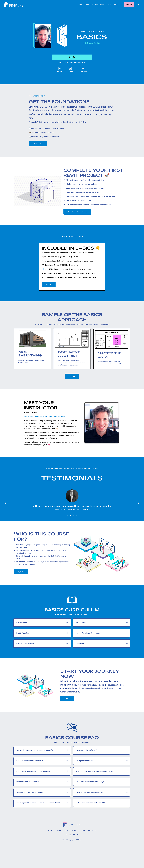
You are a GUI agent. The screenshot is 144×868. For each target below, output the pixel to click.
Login (138, 5)
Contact (118, 5)
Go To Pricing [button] (39, 146)
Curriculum (83, 71)
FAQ (66, 853)
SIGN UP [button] (129, 5)
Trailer (59, 71)
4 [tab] (76, 530)
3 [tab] (74, 530)
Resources (101, 5)
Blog (110, 5)
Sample (70, 71)
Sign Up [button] (72, 58)
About (51, 853)
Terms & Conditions (88, 853)
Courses (89, 5)
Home (80, 5)
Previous (5, 516)
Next (139, 516)
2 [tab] (71, 530)
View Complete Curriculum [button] (79, 216)
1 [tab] (68, 530)
